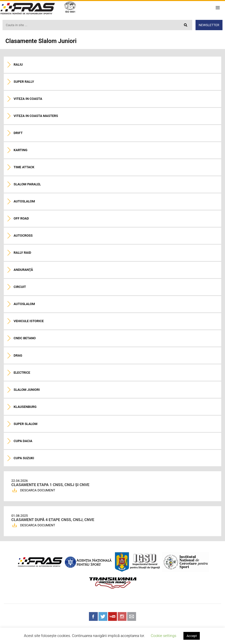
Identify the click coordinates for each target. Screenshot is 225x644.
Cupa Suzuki (24, 458)
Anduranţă (23, 270)
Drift (18, 133)
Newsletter (209, 25)
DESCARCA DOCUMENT (38, 490)
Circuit (20, 287)
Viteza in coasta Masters (36, 116)
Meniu (218, 8)
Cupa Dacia (23, 441)
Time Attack (24, 167)
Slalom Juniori (27, 390)
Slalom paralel (27, 184)
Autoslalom (24, 201)
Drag (18, 355)
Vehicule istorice (29, 321)
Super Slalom (25, 424)
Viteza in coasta (28, 99)
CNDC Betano (25, 338)
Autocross (23, 235)
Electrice (22, 373)
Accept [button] (192, 636)
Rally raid (22, 253)
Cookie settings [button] (163, 636)
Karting (21, 150)
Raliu (18, 65)
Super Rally (24, 82)
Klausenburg (25, 407)
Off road (21, 218)
